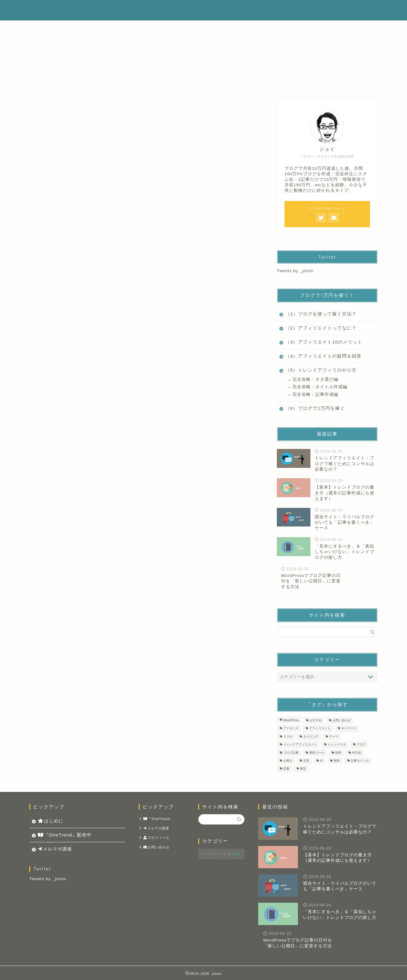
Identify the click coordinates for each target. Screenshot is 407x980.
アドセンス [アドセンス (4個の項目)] (291, 729)
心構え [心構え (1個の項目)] (288, 761)
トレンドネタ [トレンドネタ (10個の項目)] (337, 745)
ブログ (233, 104)
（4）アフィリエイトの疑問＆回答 (323, 356)
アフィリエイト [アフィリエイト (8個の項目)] (320, 729)
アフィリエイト (175, 104)
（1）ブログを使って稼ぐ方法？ (321, 314)
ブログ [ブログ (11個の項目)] (361, 745)
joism (40, 10)
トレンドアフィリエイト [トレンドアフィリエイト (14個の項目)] (300, 745)
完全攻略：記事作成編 (315, 394)
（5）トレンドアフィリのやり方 (321, 370)
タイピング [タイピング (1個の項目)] (311, 736)
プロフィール (156, 838)
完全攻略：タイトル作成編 (320, 387)
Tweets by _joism (295, 271)
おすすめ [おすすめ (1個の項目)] (316, 720)
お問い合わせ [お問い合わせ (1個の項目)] (342, 720)
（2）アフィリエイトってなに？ (321, 328)
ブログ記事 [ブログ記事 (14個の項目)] (291, 753)
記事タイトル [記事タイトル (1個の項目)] (360, 761)
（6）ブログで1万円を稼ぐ (315, 408)
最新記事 (58, 104)
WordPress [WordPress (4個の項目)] (291, 720)
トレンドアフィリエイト (116, 104)
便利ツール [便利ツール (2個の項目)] (317, 753)
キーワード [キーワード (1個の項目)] (349, 729)
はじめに (215, 10)
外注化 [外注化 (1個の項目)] (357, 753)
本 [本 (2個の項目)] (321, 761)
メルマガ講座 (326, 10)
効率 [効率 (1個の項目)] (338, 753)
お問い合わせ (156, 847)
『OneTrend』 (158, 819)
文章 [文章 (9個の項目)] (306, 761)
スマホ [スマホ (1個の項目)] (288, 736)
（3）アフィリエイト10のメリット (324, 342)
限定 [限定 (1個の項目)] (303, 769)
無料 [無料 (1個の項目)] (337, 761)
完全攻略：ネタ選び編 (315, 379)
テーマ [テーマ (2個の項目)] (334, 736)
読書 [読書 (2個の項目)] (286, 769)
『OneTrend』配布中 (269, 10)
